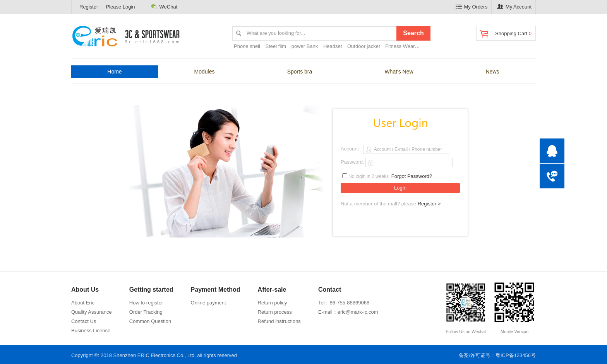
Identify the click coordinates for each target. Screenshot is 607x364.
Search (413, 33)
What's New (399, 72)
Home (114, 72)
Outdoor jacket (364, 46)
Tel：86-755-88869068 (344, 303)
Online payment (208, 303)
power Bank (305, 46)
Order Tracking (146, 312)
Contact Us (84, 321)
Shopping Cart (505, 33)
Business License (91, 331)
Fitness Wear (400, 46)
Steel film (276, 46)
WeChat (164, 7)
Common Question (150, 321)
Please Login (120, 7)
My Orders (472, 7)
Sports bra (300, 72)
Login (400, 188)
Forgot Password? (412, 176)
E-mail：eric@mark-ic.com (348, 312)
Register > (429, 204)
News (492, 72)
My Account (514, 7)
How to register (146, 303)
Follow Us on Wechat (466, 308)
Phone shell (247, 46)
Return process (275, 312)
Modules (205, 72)
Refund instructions (279, 321)
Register (89, 7)
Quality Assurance (92, 312)
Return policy (273, 303)
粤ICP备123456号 (516, 355)
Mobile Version (514, 308)
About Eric (83, 303)
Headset (333, 46)
